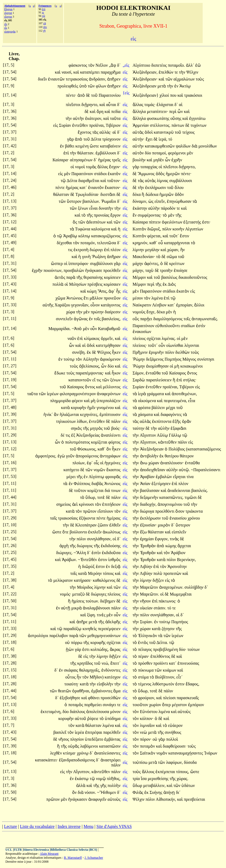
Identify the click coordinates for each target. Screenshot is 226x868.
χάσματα (146, 414)
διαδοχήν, (148, 504)
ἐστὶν (201, 326)
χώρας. (182, 779)
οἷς (97, 463)
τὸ (84, 215)
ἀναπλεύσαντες (107, 753)
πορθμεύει (93, 705)
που (174, 95)
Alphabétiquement (15, 6)
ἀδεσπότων (96, 222)
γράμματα (156, 394)
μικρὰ (77, 608)
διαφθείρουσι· (175, 746)
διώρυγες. (64, 553)
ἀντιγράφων (110, 456)
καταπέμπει (90, 72)
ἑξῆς (177, 421)
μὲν (190, 153)
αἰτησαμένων (82, 160)
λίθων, (82, 421)
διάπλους (78, 712)
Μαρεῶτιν (150, 587)
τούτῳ (70, 359)
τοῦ (95, 95)
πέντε (61, 187)
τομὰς (92, 167)
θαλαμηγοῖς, (90, 670)
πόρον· (146, 739)
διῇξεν (159, 580)
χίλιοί (165, 95)
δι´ (178, 792)
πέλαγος (145, 649)
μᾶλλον (97, 298)
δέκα (137, 194)
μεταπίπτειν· (158, 111)
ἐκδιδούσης (111, 546)
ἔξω (144, 532)
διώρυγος (85, 546)
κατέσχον (112, 677)
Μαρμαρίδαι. (60, 329)
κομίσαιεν (112, 284)
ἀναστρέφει (111, 760)
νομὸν (162, 753)
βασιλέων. (91, 201)
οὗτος (71, 677)
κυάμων (170, 670)
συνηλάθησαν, (99, 539)
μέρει (71, 477)
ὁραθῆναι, (81, 691)
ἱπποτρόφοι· (79, 264)
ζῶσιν (103, 525)
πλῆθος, (114, 779)
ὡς (151, 201)
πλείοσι (170, 698)
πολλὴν (114, 785)
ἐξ (74, 435)
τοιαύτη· (72, 684)
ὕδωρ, (91, 497)
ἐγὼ (62, 456)
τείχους (188, 132)
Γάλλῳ (176, 435)
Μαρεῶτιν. (150, 594)
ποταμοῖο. (176, 65)
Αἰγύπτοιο (142, 65)
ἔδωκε (60, 373)
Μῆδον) (97, 677)
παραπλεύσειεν (159, 380)
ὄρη (101, 111)
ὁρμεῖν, (107, 338)
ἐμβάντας (112, 739)
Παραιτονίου (110, 95)
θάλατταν (62, 194)
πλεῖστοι (74, 105)
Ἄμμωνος (147, 174)
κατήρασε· (83, 580)
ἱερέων (53, 394)
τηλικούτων (66, 421)
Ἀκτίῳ (185, 86)
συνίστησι (206, 359)
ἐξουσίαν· (148, 525)
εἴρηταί (8, 13)
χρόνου (194, 518)
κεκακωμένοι (192, 366)
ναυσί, (67, 72)
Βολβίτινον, (165, 677)
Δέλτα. (162, 642)
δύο (148, 153)
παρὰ (71, 277)
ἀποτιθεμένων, (184, 394)
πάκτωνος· (168, 601)
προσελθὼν (110, 698)
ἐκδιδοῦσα (111, 553)
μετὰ (162, 86)
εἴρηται (8, 17)
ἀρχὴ (65, 546)
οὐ (68, 642)
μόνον (115, 712)
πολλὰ (59, 284)
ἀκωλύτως (112, 532)
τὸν (45, 27)
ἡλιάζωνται (70, 414)
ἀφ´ (112, 291)
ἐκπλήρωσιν (156, 187)
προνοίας (102, 215)
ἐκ (165, 284)
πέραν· (144, 656)
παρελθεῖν (112, 732)
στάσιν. (160, 608)
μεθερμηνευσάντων (104, 636)
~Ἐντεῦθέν (88, 560)
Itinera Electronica (36, 850)
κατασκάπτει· (46, 760)
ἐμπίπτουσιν (110, 414)
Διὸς (172, 284)
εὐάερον (175, 725)
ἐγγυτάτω (197, 118)
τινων (116, 490)
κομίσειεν (112, 277)
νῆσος (64, 739)
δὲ (89, 95)
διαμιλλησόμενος (168, 319)
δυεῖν (43, 79)
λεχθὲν (56, 753)
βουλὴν (140, 160)
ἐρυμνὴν (157, 352)
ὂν (75, 792)
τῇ (44, 31)
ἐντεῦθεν (81, 125)
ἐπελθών (167, 72)
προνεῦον (112, 298)
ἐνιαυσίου (179, 518)
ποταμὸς (76, 705)
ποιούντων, (53, 270)
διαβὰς (98, 484)
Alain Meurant (49, 854)
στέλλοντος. (160, 125)
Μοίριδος (86, 587)
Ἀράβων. (69, 560)
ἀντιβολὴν (150, 456)
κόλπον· (147, 719)
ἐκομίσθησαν (158, 366)
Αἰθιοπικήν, (166, 799)
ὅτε (66, 532)
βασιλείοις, (111, 319)
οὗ (161, 243)
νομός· (66, 594)
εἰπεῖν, (160, 201)
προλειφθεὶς (68, 86)
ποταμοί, (159, 153)
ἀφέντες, (152, 264)
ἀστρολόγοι (38, 636)
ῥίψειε (93, 719)
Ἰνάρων (210, 753)
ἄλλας (138, 105)
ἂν (57, 414)
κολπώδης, (99, 649)
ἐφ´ (90, 463)
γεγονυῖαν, (80, 305)
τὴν (183, 72)
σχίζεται (154, 338)
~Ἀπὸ (77, 329)
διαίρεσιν (113, 312)
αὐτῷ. (184, 470)
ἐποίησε (181, 270)
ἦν (79, 677)
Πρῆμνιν (141, 352)
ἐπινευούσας (188, 663)
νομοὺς (140, 312)
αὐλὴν (155, 208)
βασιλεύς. (200, 490)
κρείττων (177, 264)
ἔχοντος (85, 132)
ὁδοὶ (149, 132)
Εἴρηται (8, 9)
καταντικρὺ (164, 132)
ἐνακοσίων (142, 332)
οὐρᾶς (74, 746)
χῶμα (61, 298)
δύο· (183, 649)
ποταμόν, (88, 243)
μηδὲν (159, 160)
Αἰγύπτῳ (97, 477)
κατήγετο (72, 470)
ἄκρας (115, 649)
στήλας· (190, 380)
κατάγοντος (111, 305)
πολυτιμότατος (78, 442)
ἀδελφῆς (113, 622)
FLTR (18, 850)
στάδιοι (101, 174)
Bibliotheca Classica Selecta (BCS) (74, 850)
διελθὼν (183, 352)
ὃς (75, 222)
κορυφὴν (79, 408)
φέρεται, (154, 236)
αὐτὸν (139, 153)
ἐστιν (103, 560)
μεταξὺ (79, 594)
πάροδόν (169, 208)
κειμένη (82, 146)
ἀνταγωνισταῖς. (205, 319)
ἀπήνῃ (170, 792)
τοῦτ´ (175, 236)
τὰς (96, 132)
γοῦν (71, 456)
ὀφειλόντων (173, 222)
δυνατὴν (107, 208)
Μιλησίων (78, 284)
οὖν (94, 329)
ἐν (177, 86)
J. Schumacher (94, 858)
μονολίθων (208, 146)
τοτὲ (101, 497)
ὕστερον (75, 201)
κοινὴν (179, 229)
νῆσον (146, 601)
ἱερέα (80, 732)
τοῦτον (81, 490)
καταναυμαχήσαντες (186, 753)
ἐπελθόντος (161, 656)
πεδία (116, 111)
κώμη (92, 291)
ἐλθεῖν (115, 525)
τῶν (169, 79)
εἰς (125, 72)
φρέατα (145, 408)
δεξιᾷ (116, 566)
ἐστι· (206, 222)
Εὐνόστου (149, 712)
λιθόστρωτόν (164, 684)
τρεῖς (116, 160)
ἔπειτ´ (116, 663)
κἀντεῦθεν (168, 442)
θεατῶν (65, 691)
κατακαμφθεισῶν (160, 146)
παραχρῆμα (111, 72)
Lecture (10, 826)
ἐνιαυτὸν (97, 187)
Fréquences (45, 6)
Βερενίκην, (186, 560)
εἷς (6, 28)
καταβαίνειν (110, 146)
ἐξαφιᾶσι (178, 428)
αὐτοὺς (184, 712)
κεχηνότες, (89, 414)
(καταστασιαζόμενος (203, 449)
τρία (137, 779)
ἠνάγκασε (94, 270)
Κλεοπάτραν (87, 525)
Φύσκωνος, (87, 449)
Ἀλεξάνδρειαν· (145, 79)
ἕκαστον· (113, 187)
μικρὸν (164, 525)
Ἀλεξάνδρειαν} (145, 95)
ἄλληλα (140, 111)
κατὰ (66, 408)
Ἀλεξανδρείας (88, 435)
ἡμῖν (92, 408)
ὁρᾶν (187, 421)
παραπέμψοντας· (90, 373)
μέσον (138, 298)
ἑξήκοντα (88, 518)
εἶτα (192, 401)
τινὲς (102, 615)
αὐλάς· (105, 132)
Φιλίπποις (83, 484)
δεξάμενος (155, 359)
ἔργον (115, 215)
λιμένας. (169, 338)
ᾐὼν (70, 649)
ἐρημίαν (148, 539)
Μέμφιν (140, 277)
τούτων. (92, 601)
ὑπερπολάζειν (108, 401)
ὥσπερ (57, 264)
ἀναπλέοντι (111, 435)
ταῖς (54, 518)
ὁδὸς (161, 174)
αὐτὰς (139, 132)
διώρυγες (99, 594)
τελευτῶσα (107, 243)
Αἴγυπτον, (148, 442)
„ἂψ (113, 65)
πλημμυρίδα (61, 401)
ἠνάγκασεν (78, 799)
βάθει (70, 146)
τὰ (45, 23)
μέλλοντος (112, 387)
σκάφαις (71, 670)
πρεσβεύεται (194, 799)
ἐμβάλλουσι (106, 153)
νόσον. (90, 792)
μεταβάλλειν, (154, 785)
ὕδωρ (138, 785)
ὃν (109, 449)
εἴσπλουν (106, 511)
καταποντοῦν (80, 380)
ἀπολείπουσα (98, 712)
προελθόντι (165, 511)
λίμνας (163, 181)
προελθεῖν (112, 270)
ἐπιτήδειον (111, 504)
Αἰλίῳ (163, 435)
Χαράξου (63, 305)
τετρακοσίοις (77, 79)
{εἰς (126, 93)
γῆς (104, 785)
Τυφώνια (83, 229)
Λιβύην (147, 566)
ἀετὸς (60, 277)
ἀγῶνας (81, 319)
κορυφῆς (99, 642)
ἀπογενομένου (170, 504)
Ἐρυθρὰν (149, 546)
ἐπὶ (44, 9)
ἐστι (86, 649)
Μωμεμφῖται (181, 594)
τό (170, 139)
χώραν (154, 463)
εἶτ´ (179, 677)
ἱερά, (163, 139)
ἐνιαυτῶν (57, 79)
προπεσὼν (173, 573)
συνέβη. (79, 352)
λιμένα (158, 298)
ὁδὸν (179, 194)
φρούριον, (147, 698)
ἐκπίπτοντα (162, 421)
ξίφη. (91, 615)
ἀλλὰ (81, 785)
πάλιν (116, 421)
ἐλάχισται (165, 105)
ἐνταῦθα (154, 373)
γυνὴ (87, 257)
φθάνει (94, 698)
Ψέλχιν (192, 72)
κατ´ (84, 187)
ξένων (83, 208)
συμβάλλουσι (181, 181)
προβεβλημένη (166, 649)
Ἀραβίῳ (71, 236)
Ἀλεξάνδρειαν (145, 86)
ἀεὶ (76, 504)
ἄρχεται (184, 546)
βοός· (116, 428)
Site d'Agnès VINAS (114, 826)
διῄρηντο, (90, 105)
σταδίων (188, 326)
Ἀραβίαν (148, 477)
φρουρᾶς (113, 477)
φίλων (101, 86)
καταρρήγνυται (178, 243)
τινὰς (175, 539)
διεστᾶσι (108, 194)
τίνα (190, 477)
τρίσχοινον (112, 139)
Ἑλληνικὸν (148, 636)
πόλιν (167, 229)
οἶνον (96, 305)
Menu (88, 826)
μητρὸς (97, 428)
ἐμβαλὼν (164, 477)
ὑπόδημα (113, 719)
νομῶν (100, 470)
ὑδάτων (188, 785)
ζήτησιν (169, 629)
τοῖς (98, 319)
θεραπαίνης (94, 277)
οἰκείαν (147, 608)
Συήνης (157, 792)
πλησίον (77, 739)
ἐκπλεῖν (95, 532)
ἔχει (150, 139)
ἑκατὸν (114, 174)
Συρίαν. (147, 622)
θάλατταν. (86, 153)
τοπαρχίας (149, 167)
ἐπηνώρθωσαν (180, 201)
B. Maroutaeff (73, 858)
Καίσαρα (141, 222)
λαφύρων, (174, 762)
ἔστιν (184, 236)
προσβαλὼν (74, 270)
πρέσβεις (96, 284)
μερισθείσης (159, 779)
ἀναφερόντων (109, 394)
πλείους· (140, 345)
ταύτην (139, 428)
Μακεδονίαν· (144, 257)
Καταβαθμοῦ (109, 329)
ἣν (183, 250)
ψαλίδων (184, 146)
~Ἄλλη (80, 553)
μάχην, (138, 270)
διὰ (195, 146)
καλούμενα (101, 229)
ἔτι (87, 298)
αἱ (181, 105)
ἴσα (144, 779)
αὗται (112, 105)
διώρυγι (97, 250)
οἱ (73, 167)
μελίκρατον (64, 580)
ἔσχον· (115, 167)
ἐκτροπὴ (82, 250)
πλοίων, (79, 463)
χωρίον (156, 705)
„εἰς (126, 65)
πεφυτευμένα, (175, 401)
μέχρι (171, 408)
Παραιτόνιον (83, 174)
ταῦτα (115, 118)
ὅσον (180, 511)
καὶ (58, 72)
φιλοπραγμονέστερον (78, 394)
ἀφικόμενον (110, 359)
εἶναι (94, 208)
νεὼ (144, 732)
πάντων (179, 125)
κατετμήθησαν (108, 345)
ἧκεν (116, 352)
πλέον (116, 250)
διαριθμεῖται (89, 181)
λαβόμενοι (90, 746)
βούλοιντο (79, 532)
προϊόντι (161, 663)
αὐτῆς (48, 305)
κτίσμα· (70, 753)
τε (43, 12)
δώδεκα (152, 194)
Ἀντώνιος (75, 298)
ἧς (118, 291)
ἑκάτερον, (94, 118)
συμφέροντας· (150, 215)
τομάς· (150, 105)
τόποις (109, 573)
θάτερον (187, 456)
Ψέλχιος (105, 352)
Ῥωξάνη (99, 257)
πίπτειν (155, 222)
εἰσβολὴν (105, 684)
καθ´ (154, 243)
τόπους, (183, 772)
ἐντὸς (144, 642)
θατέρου (172, 456)
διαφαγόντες (172, 414)
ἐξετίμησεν (162, 484)
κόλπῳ (85, 236)
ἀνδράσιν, (97, 79)
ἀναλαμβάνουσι (97, 608)
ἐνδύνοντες (111, 670)
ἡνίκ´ (49, 414)
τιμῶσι (191, 497)
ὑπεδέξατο (94, 739)
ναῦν (72, 338)
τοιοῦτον (141, 705)
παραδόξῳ (73, 629)
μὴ (177, 366)
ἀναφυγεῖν (98, 799)
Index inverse (69, 826)
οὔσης (176, 118)
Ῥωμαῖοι (109, 201)
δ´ (119, 65)
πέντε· (71, 95)
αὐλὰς (146, 421)
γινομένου (106, 408)
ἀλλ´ (191, 65)
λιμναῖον (148, 725)
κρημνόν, (140, 243)
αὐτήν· (139, 139)
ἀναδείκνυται (179, 490)
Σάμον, (139, 373)
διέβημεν (108, 601)
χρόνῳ (83, 753)
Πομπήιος (174, 359)
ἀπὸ (82, 95)
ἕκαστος (114, 470)
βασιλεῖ (60, 732)
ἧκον (116, 373)
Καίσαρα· (61, 160)
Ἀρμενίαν (141, 125)
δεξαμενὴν (150, 497)
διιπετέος (159, 65)
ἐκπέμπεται (166, 772)
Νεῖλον (102, 65)
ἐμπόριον (196, 705)
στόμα (144, 677)
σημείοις (64, 504)
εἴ (94, 380)
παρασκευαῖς (188, 698)
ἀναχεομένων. (171, 587)
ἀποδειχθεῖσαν (153, 470)
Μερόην (95, 573)
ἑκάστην (140, 208)
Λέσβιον (160, 305)
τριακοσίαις (69, 518)
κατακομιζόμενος (106, 236)
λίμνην (139, 250)
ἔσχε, (151, 312)
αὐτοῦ (81, 719)
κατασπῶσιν (110, 746)
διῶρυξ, (154, 229)
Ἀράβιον (178, 553)
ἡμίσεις (79, 601)
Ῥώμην (139, 359)
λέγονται (192, 345)
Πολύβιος (177, 449)
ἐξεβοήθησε (71, 698)
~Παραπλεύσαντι (206, 470)
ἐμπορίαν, (185, 305)
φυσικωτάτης (159, 118)
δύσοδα (190, 762)
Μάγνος (190, 359)
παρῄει (147, 319)
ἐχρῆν (177, 160)
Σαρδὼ (139, 380)
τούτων (194, 649)
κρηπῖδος (86, 663)
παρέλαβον (59, 636)
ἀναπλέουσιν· (172, 463)
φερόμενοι (177, 153)
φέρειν (78, 401)
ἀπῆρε (83, 622)
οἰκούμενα (147, 401)
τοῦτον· (114, 181)
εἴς (6, 24)
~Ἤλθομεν (107, 792)
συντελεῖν (65, 319)
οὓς (136, 319)
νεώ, (105, 663)
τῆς (90, 215)
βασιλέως (170, 277)
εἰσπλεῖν (179, 532)
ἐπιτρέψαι (94, 732)
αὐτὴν (79, 118)
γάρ (78, 649)
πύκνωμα (146, 670)
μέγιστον (180, 705)
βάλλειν (159, 408)
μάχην (138, 264)
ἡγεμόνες (112, 463)
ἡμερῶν (173, 174)
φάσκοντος (78, 65)
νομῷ (101, 779)
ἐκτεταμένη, (51, 712)
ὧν (181, 111)
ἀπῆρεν (114, 79)
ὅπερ (167, 705)
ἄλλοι (199, 305)
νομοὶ (81, 167)
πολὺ (158, 573)
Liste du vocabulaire (37, 826)
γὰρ (71, 139)
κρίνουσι (87, 504)
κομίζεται (100, 442)
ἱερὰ (142, 394)
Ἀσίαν (146, 484)
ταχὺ (150, 270)
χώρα (71, 312)
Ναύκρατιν (142, 305)
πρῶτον (90, 511)
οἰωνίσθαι (175, 345)
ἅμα (117, 691)
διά (108, 490)
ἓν (135, 215)
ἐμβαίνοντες (102, 691)
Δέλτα (97, 139)
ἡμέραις (114, 518)
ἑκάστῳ (82, 779)
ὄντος (192, 373)
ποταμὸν (148, 746)
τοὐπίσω (141, 762)
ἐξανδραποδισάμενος (77, 760)
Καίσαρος (178, 373)
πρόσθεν (146, 663)
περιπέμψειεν (109, 629)
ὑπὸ (84, 86)
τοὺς (200, 79)
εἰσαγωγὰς (10, 31)
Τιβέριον (113, 125)
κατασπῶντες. (171, 497)
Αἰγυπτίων (194, 229)
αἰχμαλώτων (185, 79)
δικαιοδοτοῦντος (193, 277)
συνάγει (110, 705)
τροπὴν (167, 270)
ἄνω (144, 463)
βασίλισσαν (150, 490)
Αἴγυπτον (148, 435)
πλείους (140, 338)
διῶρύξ (89, 566)
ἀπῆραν (114, 257)
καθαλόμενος (105, 580)
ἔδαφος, (193, 684)
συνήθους (173, 732)
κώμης (171, 546)
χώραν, (173, 250)
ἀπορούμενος (88, 456)
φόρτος (114, 442)
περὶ (173, 111)
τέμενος (145, 684)
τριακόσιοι (193, 95)
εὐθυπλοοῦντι (168, 326)
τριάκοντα (194, 511)
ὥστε (95, 146)
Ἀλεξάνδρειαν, (145, 72)
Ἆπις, (103, 291)
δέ (63, 435)
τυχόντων (199, 125)
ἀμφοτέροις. (46, 456)
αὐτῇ (66, 608)
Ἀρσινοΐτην (177, 566)
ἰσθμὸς (114, 560)
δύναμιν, (140, 201)
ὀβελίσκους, (90, 366)
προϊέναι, (97, 125)
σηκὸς (77, 428)
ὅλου (179, 187)
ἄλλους (149, 772)
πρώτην (98, 312)
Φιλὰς (138, 792)
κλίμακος (92, 338)
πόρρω (77, 642)
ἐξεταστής (193, 222)
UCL (9, 850)
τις (71, 250)
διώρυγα (148, 511)
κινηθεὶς (90, 629)
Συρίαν (66, 125)
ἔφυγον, (162, 539)
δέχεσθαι (65, 243)
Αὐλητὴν (91, 359)
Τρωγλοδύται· (87, 194)
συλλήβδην (195, 587)
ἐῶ (198, 65)
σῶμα (172, 257)
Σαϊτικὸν (148, 753)
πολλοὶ (172, 739)
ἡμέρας (105, 160)
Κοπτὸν (140, 229)
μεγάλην (153, 250)
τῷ (44, 16)
